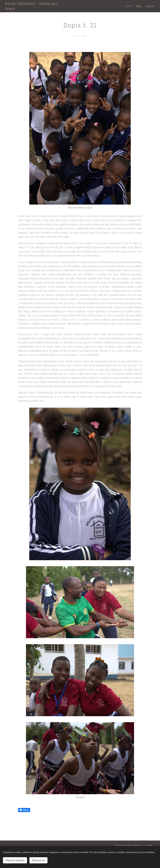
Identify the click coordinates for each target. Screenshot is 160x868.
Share (24, 810)
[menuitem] (131, 6)
